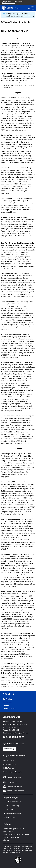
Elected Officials (9, 760)
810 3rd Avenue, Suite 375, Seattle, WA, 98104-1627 (16, 726)
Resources (9, 809)
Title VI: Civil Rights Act (11, 837)
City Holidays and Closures (13, 772)
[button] (33, 2)
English (18, 8)
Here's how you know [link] (9, 3)
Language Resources (13, 813)
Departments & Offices (15, 787)
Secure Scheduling (12, 806)
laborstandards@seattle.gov (18, 733)
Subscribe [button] (9, 749)
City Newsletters (13, 782)
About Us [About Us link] (8, 694)
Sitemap (6, 840)
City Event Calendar (14, 778)
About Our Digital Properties (14, 829)
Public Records (9, 768)
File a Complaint (11, 817)
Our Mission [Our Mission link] (7, 699)
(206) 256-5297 (14, 730)
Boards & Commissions (16, 791)
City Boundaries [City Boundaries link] (9, 709)
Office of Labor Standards (16, 22)
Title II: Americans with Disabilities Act (17, 834)
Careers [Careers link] (6, 705)
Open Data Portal (10, 764)
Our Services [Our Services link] (8, 702)
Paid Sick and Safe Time (14, 802)
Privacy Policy (8, 831)
